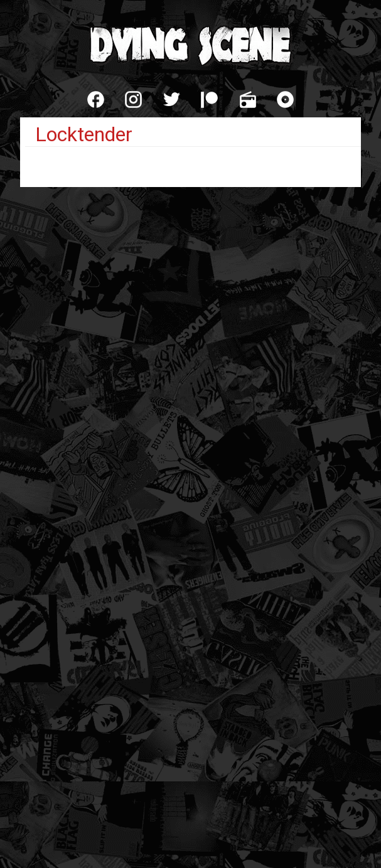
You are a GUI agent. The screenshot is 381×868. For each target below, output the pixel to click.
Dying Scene (191, 44)
